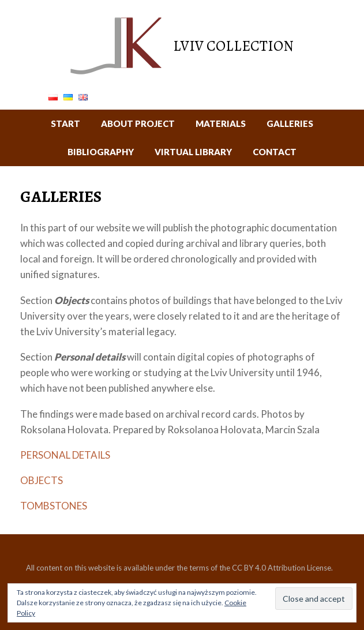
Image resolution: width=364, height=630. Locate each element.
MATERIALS (221, 123)
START (65, 123)
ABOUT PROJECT (138, 123)
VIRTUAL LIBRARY (193, 152)
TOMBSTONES (54, 506)
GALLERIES (290, 123)
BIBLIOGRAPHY (101, 152)
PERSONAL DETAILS (65, 455)
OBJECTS (42, 480)
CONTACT (275, 152)
